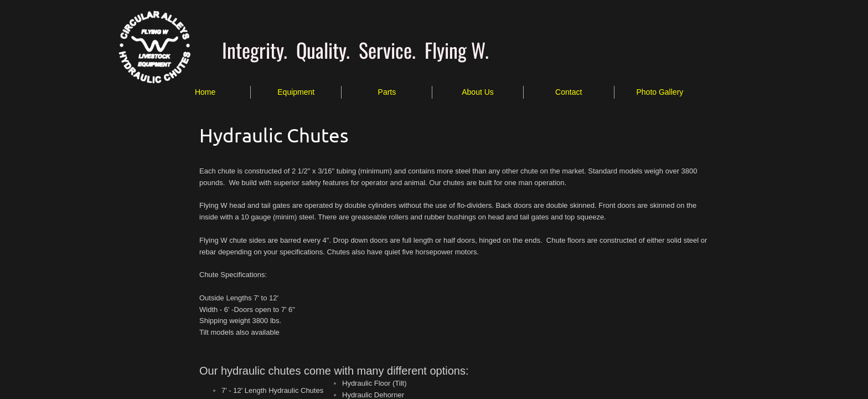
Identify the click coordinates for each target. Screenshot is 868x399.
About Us (478, 92)
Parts (387, 92)
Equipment (296, 92)
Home (205, 92)
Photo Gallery (660, 92)
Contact (569, 92)
